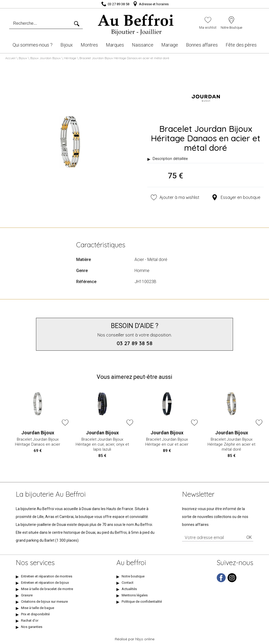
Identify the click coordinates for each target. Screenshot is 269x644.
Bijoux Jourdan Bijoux (45, 58)
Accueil (10, 58)
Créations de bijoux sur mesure (44, 602)
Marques (115, 45)
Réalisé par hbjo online (135, 639)
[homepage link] (136, 23)
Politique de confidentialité (142, 602)
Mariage (170, 45)
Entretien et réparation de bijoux (45, 583)
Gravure (27, 595)
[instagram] (232, 581)
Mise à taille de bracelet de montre (47, 589)
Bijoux (67, 45)
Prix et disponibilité (35, 614)
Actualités (129, 589)
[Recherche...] (41, 23)
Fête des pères (241, 45)
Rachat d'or (30, 620)
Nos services (35, 563)
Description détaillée (170, 159)
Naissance (143, 45)
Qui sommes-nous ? (33, 45)
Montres (89, 45)
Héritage (70, 58)
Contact (128, 583)
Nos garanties (32, 627)
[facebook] (221, 581)
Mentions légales (135, 595)
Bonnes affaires (202, 45)
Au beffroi (131, 563)
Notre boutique (133, 576)
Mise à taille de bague (38, 608)
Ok (249, 537)
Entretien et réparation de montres (47, 576)
